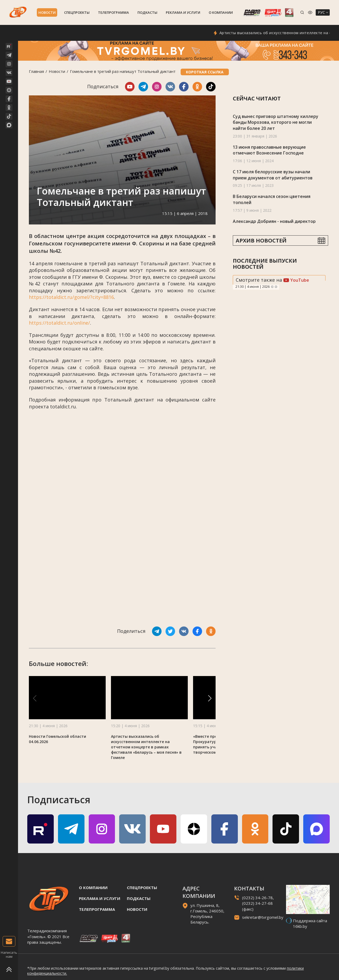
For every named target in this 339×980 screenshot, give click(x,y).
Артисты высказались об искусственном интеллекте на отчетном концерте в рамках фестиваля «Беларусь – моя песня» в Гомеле (146, 747)
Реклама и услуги (183, 12)
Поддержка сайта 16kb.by (310, 923)
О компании (221, 12)
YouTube (296, 280)
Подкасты (147, 12)
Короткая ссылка (205, 72)
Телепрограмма (113, 12)
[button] (210, 698)
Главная (36, 71)
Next (276, 287)
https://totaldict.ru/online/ (59, 323)
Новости (47, 12)
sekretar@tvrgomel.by (263, 917)
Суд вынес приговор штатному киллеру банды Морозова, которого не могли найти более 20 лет (276, 122)
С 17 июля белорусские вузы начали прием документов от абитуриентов (273, 175)
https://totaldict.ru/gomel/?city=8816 (71, 297)
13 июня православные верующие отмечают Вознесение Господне (269, 150)
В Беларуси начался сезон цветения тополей (272, 199)
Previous (272, 287)
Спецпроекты (77, 12)
